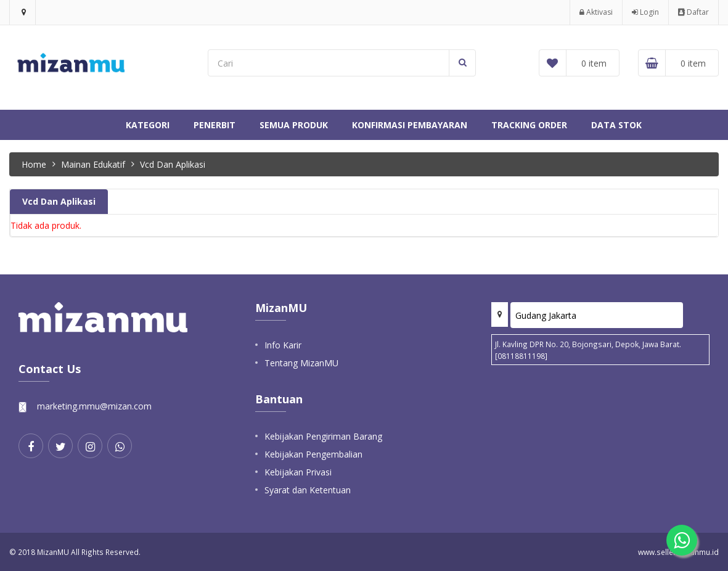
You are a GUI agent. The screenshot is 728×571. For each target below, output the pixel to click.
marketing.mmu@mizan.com (94, 406)
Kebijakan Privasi (298, 472)
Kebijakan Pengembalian (313, 454)
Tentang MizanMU (301, 363)
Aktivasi (596, 12)
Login (645, 12)
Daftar (693, 12)
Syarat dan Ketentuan (308, 490)
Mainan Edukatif (93, 164)
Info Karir (283, 345)
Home (34, 164)
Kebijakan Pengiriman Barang (323, 436)
